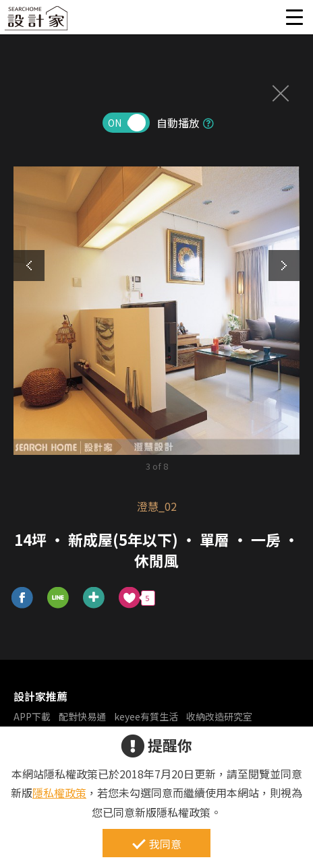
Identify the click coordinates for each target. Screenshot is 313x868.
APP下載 (32, 716)
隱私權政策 (59, 793)
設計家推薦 (40, 696)
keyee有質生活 (146, 716)
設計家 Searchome (37, 22)
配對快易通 (82, 716)
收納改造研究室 (219, 716)
